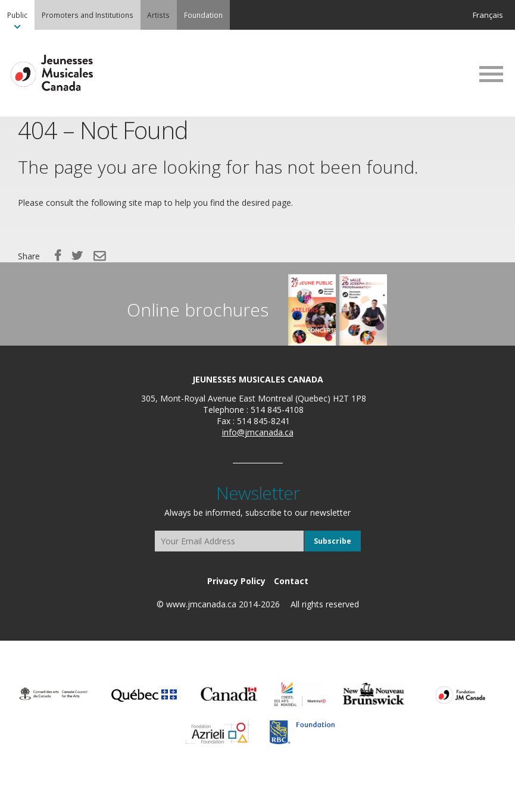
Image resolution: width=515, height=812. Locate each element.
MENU (491, 74)
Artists (158, 15)
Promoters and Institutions (88, 15)
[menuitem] (17, 15)
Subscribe (333, 541)
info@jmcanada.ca (258, 432)
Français (488, 15)
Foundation (203, 15)
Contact (291, 581)
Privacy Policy (236, 581)
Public (17, 15)
